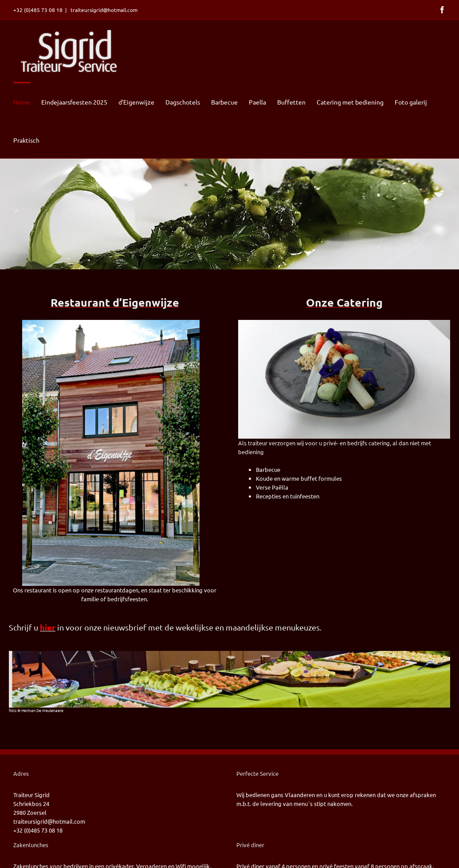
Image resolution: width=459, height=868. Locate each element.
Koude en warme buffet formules (299, 478)
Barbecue (268, 469)
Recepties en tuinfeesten (288, 496)
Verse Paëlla (272, 487)
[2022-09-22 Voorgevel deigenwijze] (111, 323)
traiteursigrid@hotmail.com (103, 10)
